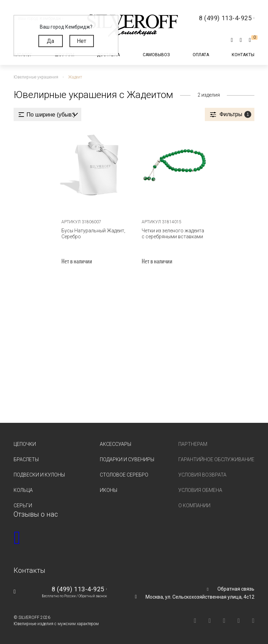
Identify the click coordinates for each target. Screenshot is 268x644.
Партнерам (193, 444)
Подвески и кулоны (39, 474)
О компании (194, 505)
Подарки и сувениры (127, 459)
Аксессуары (116, 444)
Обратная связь (236, 589)
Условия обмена (200, 490)
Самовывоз (156, 55)
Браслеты (26, 459)
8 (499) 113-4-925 (78, 589)
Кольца (23, 490)
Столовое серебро (124, 474)
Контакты (243, 55)
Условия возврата (202, 474)
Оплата (201, 55)
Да (50, 41)
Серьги (23, 505)
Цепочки (25, 444)
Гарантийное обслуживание (216, 459)
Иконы (109, 490)
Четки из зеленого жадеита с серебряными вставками (173, 234)
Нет (81, 41)
